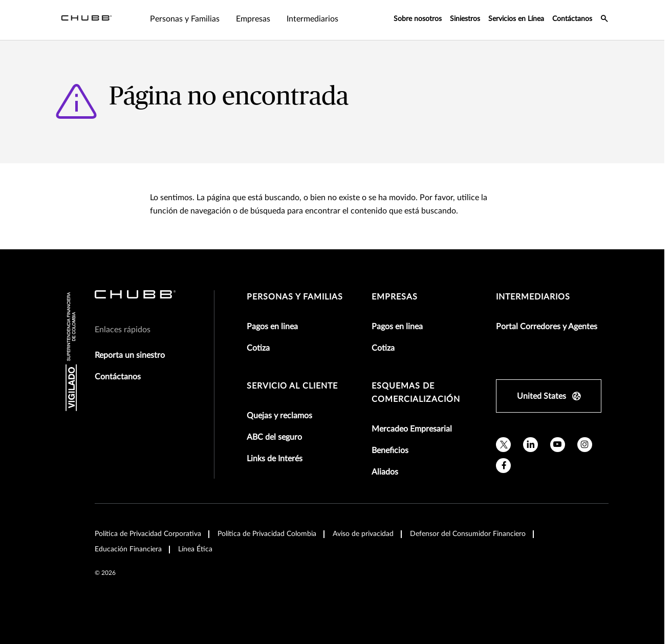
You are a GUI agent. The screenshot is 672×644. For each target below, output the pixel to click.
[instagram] (585, 445)
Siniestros (465, 19)
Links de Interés (275, 459)
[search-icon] (604, 20)
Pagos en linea (272, 327)
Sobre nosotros (418, 19)
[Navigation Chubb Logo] (86, 20)
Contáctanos (572, 19)
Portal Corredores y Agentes (547, 327)
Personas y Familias (295, 297)
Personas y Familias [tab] (185, 19)
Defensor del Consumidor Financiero (468, 534)
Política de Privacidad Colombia (267, 534)
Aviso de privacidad (363, 534)
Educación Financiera (128, 549)
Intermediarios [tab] (312, 19)
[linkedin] (530, 445)
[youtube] (558, 445)
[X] (503, 445)
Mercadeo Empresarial (412, 429)
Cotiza (258, 348)
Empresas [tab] (253, 19)
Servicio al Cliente (292, 386)
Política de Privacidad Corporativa (148, 534)
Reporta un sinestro (130, 355)
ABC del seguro (274, 437)
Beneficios (390, 450)
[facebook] (503, 466)
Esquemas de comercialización (416, 393)
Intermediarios (533, 297)
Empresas (395, 297)
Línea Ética (195, 549)
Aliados (385, 472)
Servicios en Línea (516, 19)
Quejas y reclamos (279, 416)
